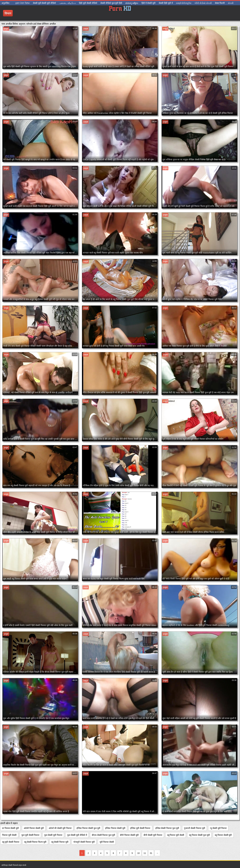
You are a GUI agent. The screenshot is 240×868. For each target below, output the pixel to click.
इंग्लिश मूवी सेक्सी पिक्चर (140, 828)
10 (139, 853)
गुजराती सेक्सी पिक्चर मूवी (195, 828)
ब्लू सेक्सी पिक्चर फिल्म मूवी (35, 842)
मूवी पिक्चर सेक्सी (107, 842)
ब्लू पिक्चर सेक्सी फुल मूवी (199, 835)
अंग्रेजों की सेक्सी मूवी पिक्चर (60, 828)
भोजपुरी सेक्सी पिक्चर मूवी (84, 842)
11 (145, 853)
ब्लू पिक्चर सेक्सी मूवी (223, 835)
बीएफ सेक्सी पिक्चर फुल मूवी (104, 835)
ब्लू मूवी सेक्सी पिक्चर (11, 842)
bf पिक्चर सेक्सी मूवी (10, 828)
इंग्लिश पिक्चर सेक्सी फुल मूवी (88, 828)
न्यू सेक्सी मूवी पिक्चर (218, 828)
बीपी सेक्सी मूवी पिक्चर (153, 835)
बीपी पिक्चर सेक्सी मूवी (129, 835)
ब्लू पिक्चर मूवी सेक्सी (176, 835)
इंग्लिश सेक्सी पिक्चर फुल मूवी (167, 828)
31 (151, 853)
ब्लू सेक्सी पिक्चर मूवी (60, 842)
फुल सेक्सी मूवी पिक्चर (53, 835)
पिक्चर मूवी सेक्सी (9, 835)
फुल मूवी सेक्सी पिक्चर (30, 835)
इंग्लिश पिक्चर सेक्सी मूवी (115, 828)
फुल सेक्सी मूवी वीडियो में (77, 835)
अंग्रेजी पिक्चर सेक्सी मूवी (34, 828)
